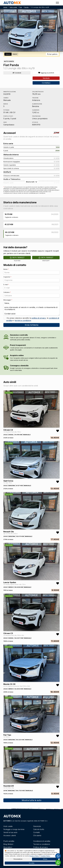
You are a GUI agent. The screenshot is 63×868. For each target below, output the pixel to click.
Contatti (36, 832)
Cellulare (7, 292)
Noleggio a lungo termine (14, 829)
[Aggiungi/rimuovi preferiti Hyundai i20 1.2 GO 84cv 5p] (58, 787)
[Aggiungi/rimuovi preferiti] (46, 73)
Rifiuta (45, 859)
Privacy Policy (34, 856)
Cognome (7, 277)
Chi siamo (37, 835)
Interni (15, 54)
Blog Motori (8, 844)
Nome (6, 269)
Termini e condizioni (42, 844)
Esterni (8, 54)
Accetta (32, 863)
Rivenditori (8, 847)
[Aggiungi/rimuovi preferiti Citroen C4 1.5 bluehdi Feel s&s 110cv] (58, 431)
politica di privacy (39, 318)
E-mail (6, 284)
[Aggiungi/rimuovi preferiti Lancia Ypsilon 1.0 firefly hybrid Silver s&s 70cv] (58, 583)
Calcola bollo (39, 829)
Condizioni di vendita (42, 841)
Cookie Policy (45, 856)
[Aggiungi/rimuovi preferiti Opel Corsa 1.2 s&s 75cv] (58, 482)
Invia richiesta (32, 325)
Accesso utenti (10, 835)
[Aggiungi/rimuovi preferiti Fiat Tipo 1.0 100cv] (58, 736)
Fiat (21, 7)
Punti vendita (9, 841)
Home (5, 7)
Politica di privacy (40, 847)
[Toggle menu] (57, 3)
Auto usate (13, 7)
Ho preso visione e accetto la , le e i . (33, 319)
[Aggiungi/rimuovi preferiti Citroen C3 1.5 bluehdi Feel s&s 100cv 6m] (58, 634)
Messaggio (8, 300)
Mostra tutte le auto (32, 800)
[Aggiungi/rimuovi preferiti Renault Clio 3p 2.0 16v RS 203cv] (58, 533)
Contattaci (46, 83)
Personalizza (18, 859)
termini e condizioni (23, 320)
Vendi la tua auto (10, 832)
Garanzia (37, 826)
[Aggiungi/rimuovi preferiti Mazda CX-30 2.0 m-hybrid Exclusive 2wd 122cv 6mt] (58, 685)
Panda (26, 7)
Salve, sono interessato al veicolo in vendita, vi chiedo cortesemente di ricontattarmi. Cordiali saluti (31, 308)
